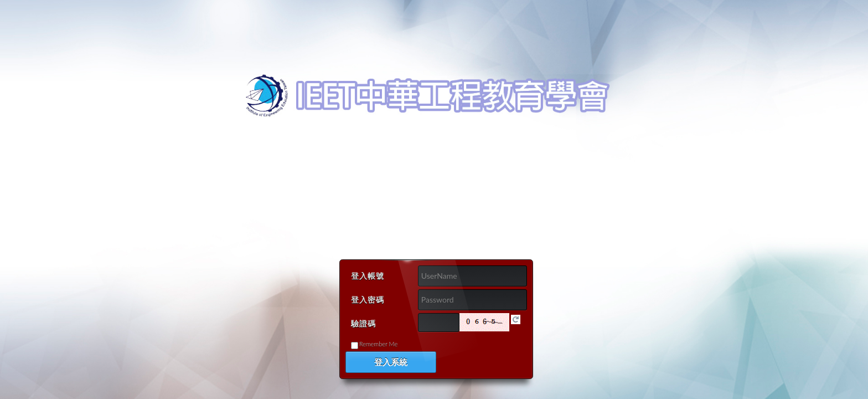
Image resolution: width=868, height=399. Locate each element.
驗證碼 (363, 323)
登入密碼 (368, 300)
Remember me (379, 344)
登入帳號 (368, 276)
